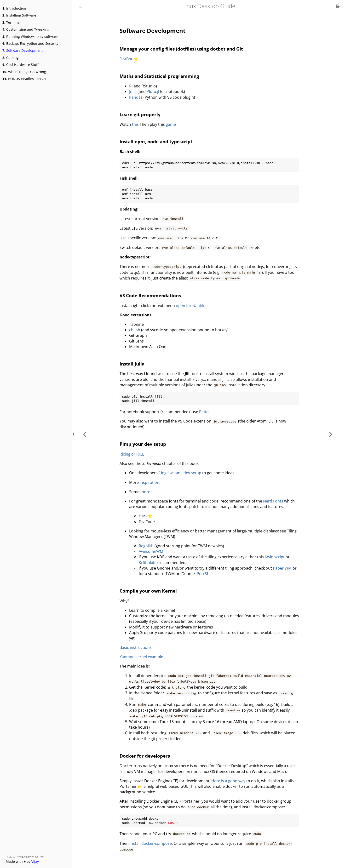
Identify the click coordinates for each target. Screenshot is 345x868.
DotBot (126, 59)
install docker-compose (151, 843)
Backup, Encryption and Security (30, 43)
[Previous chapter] (85, 434)
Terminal (11, 22)
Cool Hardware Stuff (20, 65)
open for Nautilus (192, 306)
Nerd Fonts (273, 501)
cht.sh (135, 330)
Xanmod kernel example (141, 657)
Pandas (136, 97)
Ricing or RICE (132, 454)
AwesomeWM (151, 551)
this (135, 124)
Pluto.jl (153, 91)
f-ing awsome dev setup (180, 473)
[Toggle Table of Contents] (80, 6)
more (145, 492)
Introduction (14, 8)
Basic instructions (136, 647)
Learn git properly (140, 114)
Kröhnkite (148, 563)
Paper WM (282, 568)
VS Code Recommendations (150, 295)
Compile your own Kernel (148, 591)
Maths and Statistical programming (159, 76)
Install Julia (132, 364)
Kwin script (275, 557)
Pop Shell (205, 574)
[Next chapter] (331, 434)
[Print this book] (338, 6)
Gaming (11, 58)
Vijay (35, 861)
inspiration (149, 482)
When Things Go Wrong (24, 72)
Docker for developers (145, 756)
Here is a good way (228, 781)
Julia (133, 91)
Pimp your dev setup (143, 444)
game (171, 124)
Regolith (146, 546)
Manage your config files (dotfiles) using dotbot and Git (181, 49)
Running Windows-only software (30, 37)
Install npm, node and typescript (156, 141)
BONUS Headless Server (25, 79)
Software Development (23, 50)
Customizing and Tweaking (26, 29)
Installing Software (19, 15)
